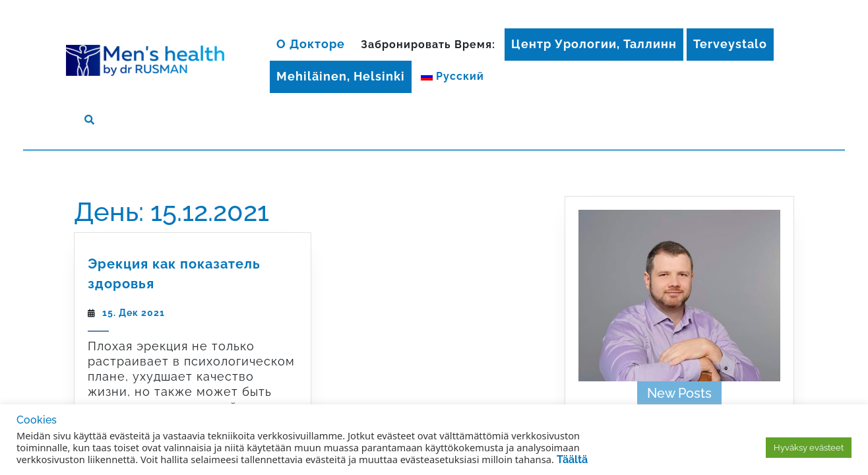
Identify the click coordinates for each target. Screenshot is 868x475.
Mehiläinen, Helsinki (341, 76)
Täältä (572, 459)
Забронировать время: (428, 45)
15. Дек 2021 (134, 313)
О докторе (311, 44)
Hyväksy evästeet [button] (809, 448)
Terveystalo (730, 44)
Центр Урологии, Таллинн (594, 44)
